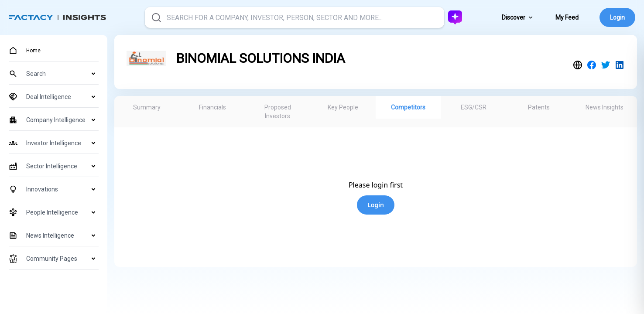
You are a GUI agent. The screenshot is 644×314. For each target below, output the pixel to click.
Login (617, 17)
